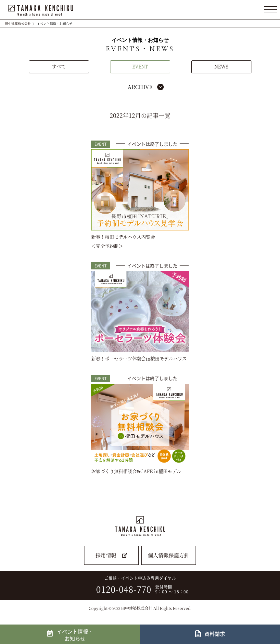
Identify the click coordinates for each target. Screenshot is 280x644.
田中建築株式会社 (18, 24)
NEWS (221, 66)
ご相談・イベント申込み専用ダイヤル (138, 585)
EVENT (140, 66)
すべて (59, 66)
